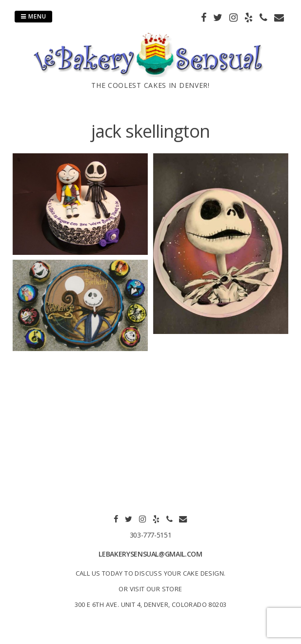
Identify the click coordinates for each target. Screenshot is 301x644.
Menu (33, 16)
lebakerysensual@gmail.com (150, 554)
